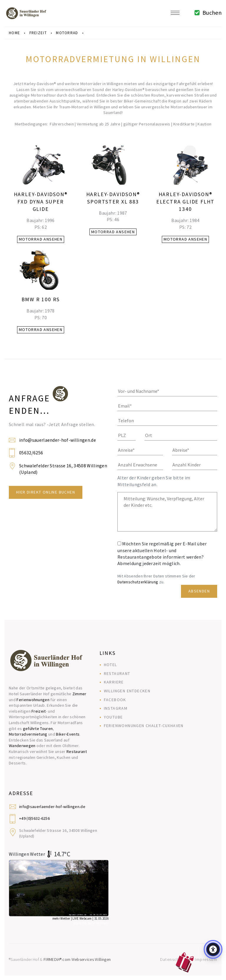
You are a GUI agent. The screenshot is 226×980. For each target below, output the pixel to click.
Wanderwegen (22, 746)
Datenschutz (173, 959)
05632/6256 (31, 453)
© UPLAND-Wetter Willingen (91, 923)
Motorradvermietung (28, 734)
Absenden (199, 591)
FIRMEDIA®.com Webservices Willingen (77, 959)
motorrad (67, 33)
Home (14, 33)
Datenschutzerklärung (138, 582)
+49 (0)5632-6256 (34, 818)
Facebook (115, 700)
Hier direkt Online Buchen (46, 492)
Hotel (110, 665)
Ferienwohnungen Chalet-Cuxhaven (144, 726)
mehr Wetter (61, 918)
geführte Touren (38, 729)
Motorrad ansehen (41, 239)
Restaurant (77, 751)
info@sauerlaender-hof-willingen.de (58, 440)
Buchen (207, 13)
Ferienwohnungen (33, 700)
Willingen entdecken (127, 691)
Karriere (114, 682)
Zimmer (79, 694)
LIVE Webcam (82, 918)
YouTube (113, 717)
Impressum (206, 959)
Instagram (116, 708)
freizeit (38, 33)
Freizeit (39, 711)
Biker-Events (68, 734)
